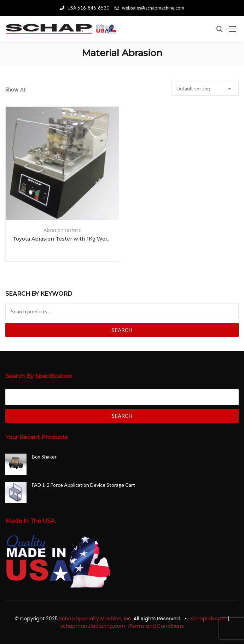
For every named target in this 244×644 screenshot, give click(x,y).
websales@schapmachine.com (149, 8)
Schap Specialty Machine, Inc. (96, 619)
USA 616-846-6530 (84, 8)
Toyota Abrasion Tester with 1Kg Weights (62, 239)
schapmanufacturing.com (93, 626)
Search (122, 330)
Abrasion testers (62, 230)
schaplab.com (209, 619)
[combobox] (205, 89)
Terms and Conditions (157, 626)
